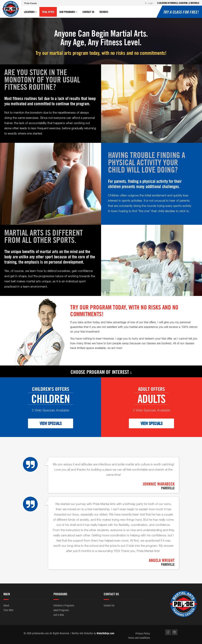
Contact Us (88, 12)
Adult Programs (61, 610)
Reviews (104, 12)
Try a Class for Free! (181, 12)
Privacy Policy (143, 633)
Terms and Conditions (139, 638)
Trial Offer (48, 12)
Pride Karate (31, 3)
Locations (30, 13)
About (6, 605)
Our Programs (68, 13)
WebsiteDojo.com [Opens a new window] (106, 633)
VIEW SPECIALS (51, 423)
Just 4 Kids (59, 615)
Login (149, 3)
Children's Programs (64, 605)
